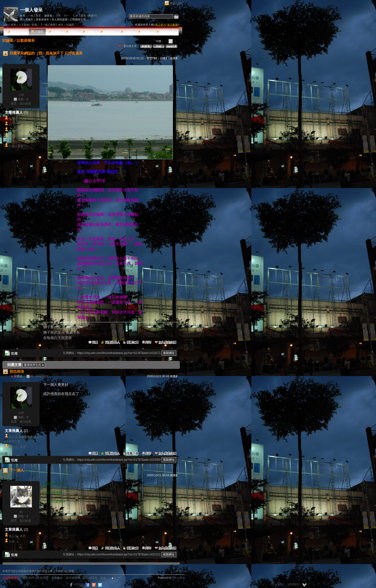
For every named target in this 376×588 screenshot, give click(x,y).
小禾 (58, 16)
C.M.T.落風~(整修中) (85, 16)
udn (6, 25)
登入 (274, 584)
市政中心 (165, 31)
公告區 (126, 31)
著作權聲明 (73, 578)
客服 (103, 578)
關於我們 (28, 578)
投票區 (71, 31)
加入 (282, 584)
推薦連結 (108, 31)
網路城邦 (176, 3)
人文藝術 (24, 25)
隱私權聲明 (90, 578)
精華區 (54, 31)
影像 (34, 25)
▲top (179, 570)
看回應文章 (128, 46)
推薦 (174, 58)
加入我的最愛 (59, 19)
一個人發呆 (31, 10)
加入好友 (25, 104)
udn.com (177, 578)
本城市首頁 (16, 31)
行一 (67, 16)
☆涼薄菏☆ (16, 130)
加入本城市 (26, 19)
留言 (14, 104)
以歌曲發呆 (26, 40)
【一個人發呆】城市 (51, 25)
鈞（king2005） (41, 376)
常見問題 (43, 578)
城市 (13, 25)
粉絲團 (79, 584)
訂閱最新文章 (78, 19)
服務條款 (57, 578)
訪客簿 (144, 31)
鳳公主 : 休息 (17, 119)
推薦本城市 (42, 19)
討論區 (37, 31)
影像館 (88, 31)
